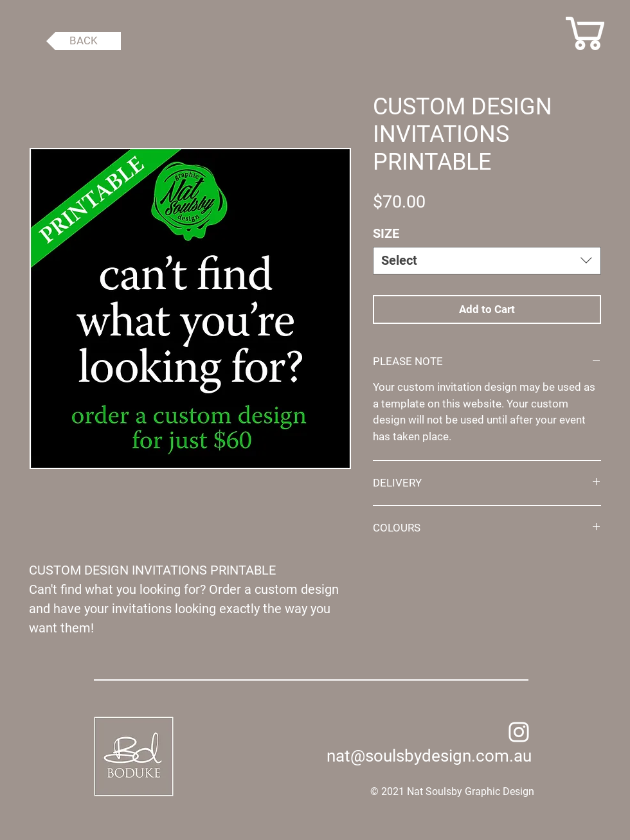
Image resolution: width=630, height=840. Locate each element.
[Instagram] (519, 732)
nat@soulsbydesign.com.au (429, 756)
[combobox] (487, 261)
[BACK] (84, 41)
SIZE (386, 233)
